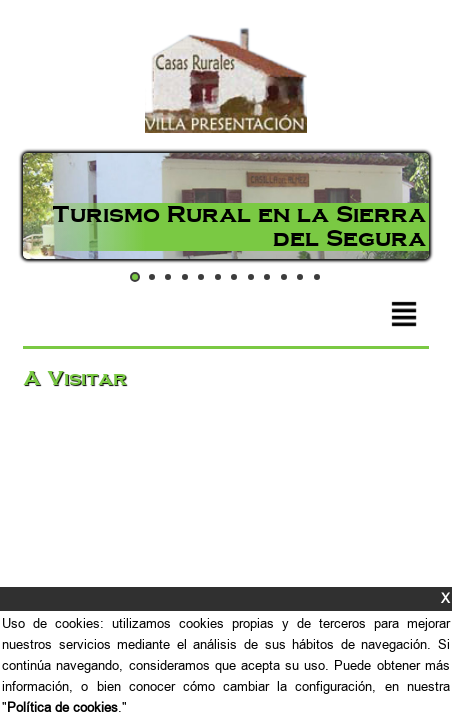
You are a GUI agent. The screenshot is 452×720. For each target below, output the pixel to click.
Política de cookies (62, 707)
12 (317, 277)
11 (300, 277)
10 (284, 277)
